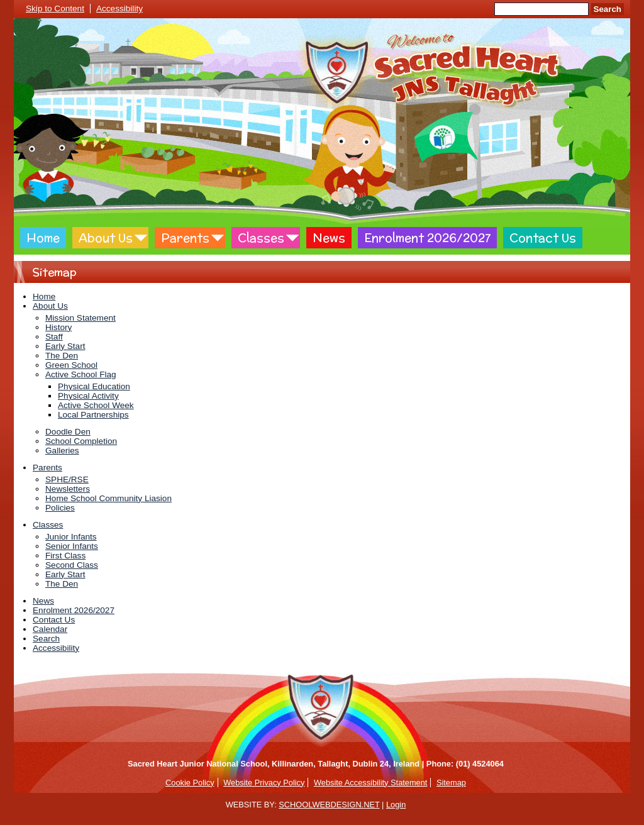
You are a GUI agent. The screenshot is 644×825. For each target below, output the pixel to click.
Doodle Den (68, 432)
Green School (71, 365)
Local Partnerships (93, 415)
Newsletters (68, 489)
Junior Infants (71, 537)
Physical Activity (88, 396)
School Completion (81, 441)
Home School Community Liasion (108, 498)
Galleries (62, 451)
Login (396, 805)
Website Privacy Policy (264, 783)
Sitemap (451, 783)
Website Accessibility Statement (370, 783)
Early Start (65, 346)
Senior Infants (72, 546)
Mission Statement (80, 318)
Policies (60, 508)
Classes (261, 238)
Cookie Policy (190, 783)
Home (43, 238)
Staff (54, 337)
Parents (185, 238)
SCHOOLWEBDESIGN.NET (329, 805)
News (329, 238)
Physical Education (94, 386)
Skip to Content (55, 8)
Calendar (50, 629)
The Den (62, 356)
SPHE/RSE (67, 479)
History (58, 327)
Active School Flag (81, 374)
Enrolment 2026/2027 (427, 238)
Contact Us (543, 238)
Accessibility (119, 8)
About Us (106, 238)
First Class (65, 556)
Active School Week (96, 405)
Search (608, 9)
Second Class (72, 565)
